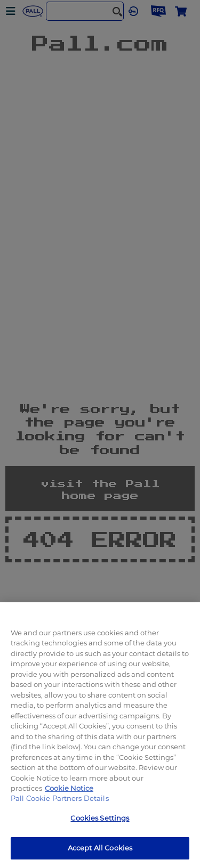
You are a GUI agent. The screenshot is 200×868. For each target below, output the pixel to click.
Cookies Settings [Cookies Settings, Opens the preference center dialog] (100, 818)
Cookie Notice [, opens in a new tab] (69, 788)
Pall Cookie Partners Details (60, 798)
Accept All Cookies (100, 848)
